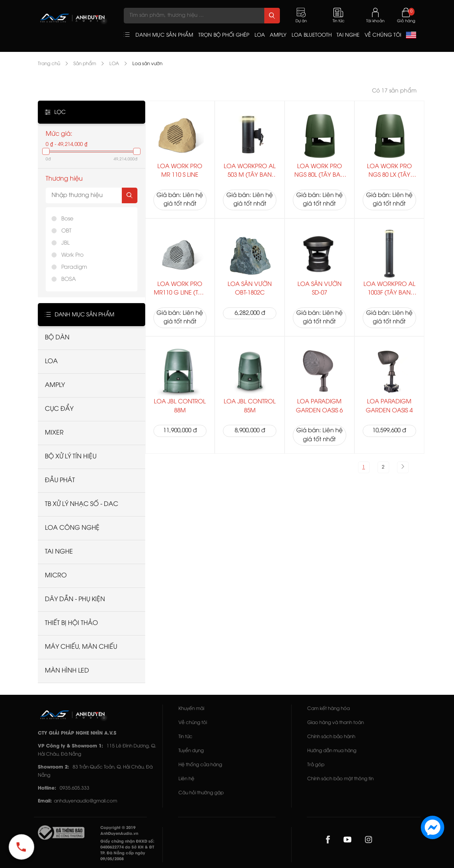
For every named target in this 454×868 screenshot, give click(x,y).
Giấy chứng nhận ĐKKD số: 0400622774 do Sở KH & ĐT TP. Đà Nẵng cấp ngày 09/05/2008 (127, 850)
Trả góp (316, 765)
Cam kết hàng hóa (328, 709)
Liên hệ (186, 779)
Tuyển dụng (191, 751)
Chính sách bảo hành (331, 737)
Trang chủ (49, 64)
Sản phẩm (85, 64)
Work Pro (72, 255)
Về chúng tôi (193, 723)
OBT (66, 231)
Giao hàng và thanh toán (336, 723)
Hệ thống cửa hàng (200, 765)
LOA (114, 64)
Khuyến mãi (191, 709)
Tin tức (185, 737)
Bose (67, 219)
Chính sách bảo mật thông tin (340, 779)
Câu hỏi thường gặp (201, 793)
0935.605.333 (75, 788)
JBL (65, 243)
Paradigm (74, 267)
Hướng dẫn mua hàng (332, 751)
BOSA (69, 280)
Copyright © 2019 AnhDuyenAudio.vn (119, 831)
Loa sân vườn (147, 64)
